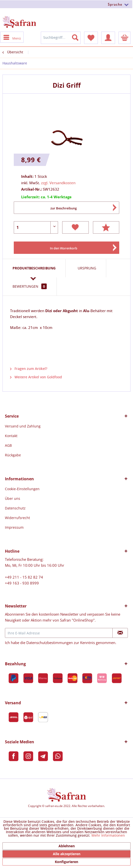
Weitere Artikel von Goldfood (36, 377)
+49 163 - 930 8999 (22, 583)
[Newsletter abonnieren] (120, 633)
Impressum (14, 527)
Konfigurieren (66, 862)
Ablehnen (67, 846)
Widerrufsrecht (17, 518)
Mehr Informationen (108, 836)
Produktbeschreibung (34, 268)
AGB (8, 445)
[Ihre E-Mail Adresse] (59, 633)
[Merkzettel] (91, 38)
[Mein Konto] (108, 38)
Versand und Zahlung (23, 426)
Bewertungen (30, 286)
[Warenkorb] (125, 38)
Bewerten (106, 227)
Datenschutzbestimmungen (50, 643)
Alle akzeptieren (67, 854)
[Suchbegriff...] (61, 38)
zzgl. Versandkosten (58, 183)
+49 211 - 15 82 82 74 (24, 577)
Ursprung (87, 268)
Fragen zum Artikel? (29, 369)
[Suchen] (78, 37)
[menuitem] (66, 4)
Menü (12, 37)
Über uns (13, 498)
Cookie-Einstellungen (22, 489)
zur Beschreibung (64, 208)
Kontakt (11, 436)
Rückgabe (13, 455)
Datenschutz (15, 508)
